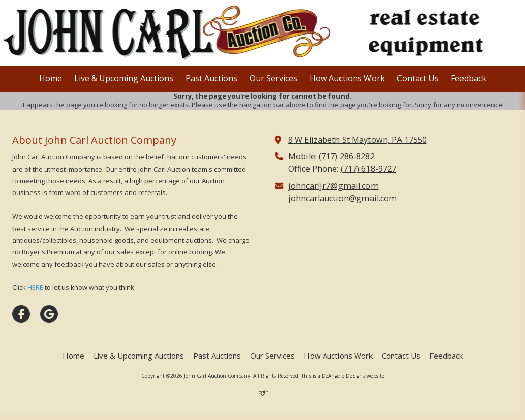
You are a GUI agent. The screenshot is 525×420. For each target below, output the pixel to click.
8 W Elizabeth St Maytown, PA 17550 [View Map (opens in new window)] (358, 140)
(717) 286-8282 (347, 156)
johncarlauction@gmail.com (343, 198)
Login (262, 392)
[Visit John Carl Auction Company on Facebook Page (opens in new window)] (21, 314)
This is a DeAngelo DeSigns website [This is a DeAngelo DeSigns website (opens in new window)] (343, 376)
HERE (35, 287)
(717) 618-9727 (368, 169)
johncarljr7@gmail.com (333, 186)
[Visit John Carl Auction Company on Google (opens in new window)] (49, 314)
